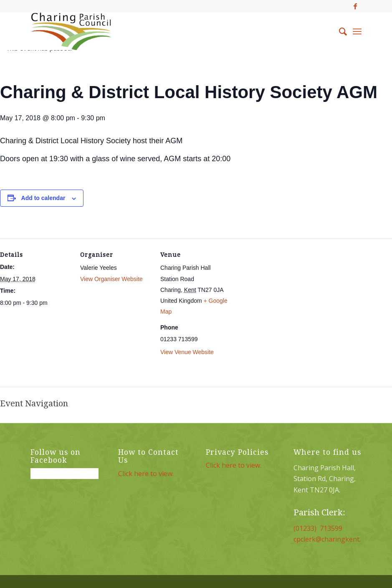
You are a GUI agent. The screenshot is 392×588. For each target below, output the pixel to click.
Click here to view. (146, 474)
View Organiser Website (111, 279)
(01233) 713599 (318, 528)
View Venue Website (187, 352)
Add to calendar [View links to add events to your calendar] (43, 198)
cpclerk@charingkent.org (333, 539)
